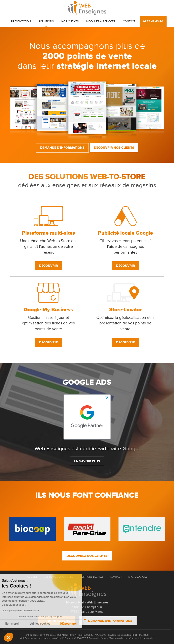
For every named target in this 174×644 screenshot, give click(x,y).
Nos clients (70, 22)
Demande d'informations (62, 148)
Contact (129, 22)
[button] (8, 637)
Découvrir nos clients (114, 148)
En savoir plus (87, 461)
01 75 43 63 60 (153, 21)
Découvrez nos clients (87, 556)
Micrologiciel (138, 577)
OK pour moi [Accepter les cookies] (37, 624)
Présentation (21, 22)
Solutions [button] (46, 22)
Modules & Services (101, 22)
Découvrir (48, 266)
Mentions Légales (92, 577)
